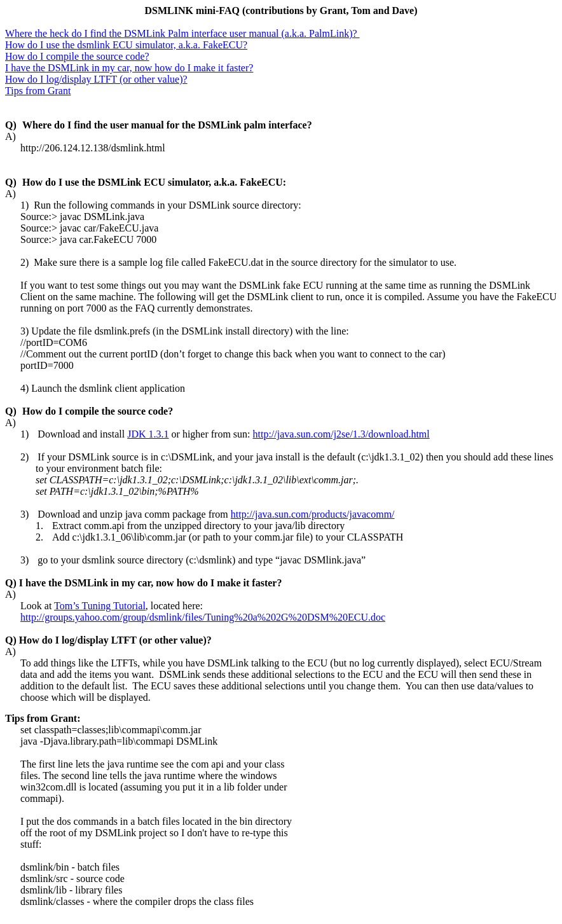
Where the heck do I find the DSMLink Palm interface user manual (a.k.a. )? (182, 33)
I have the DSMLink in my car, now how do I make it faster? (129, 68)
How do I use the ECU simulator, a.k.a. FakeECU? (126, 45)
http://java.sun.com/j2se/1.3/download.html (341, 434)
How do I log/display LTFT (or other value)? (96, 79)
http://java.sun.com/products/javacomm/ (313, 514)
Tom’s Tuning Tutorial (100, 606)
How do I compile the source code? (77, 56)
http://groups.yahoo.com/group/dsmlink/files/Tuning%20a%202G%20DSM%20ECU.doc (203, 617)
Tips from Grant (38, 91)
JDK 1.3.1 (148, 434)
